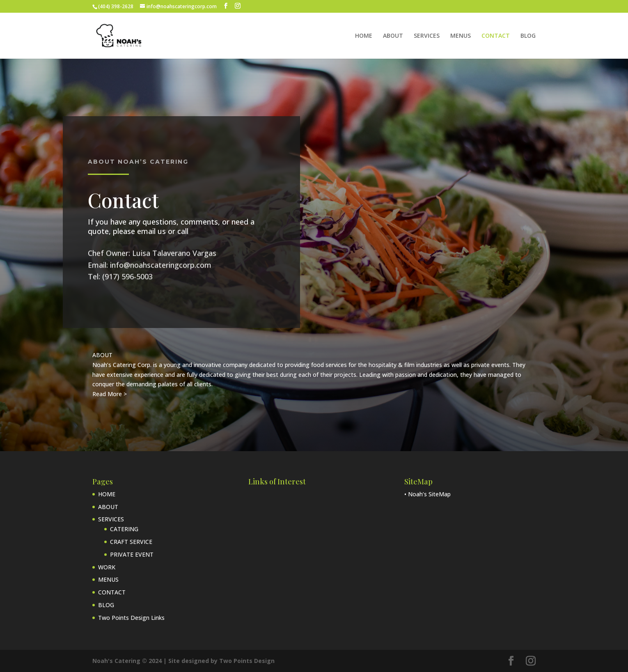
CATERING (124, 529)
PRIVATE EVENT (132, 554)
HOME (364, 36)
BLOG (528, 36)
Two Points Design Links (131, 618)
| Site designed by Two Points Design (219, 661)
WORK (107, 567)
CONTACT (496, 36)
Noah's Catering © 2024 (128, 661)
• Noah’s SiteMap (427, 494)
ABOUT (393, 36)
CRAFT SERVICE (131, 542)
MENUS (461, 36)
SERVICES (427, 36)
